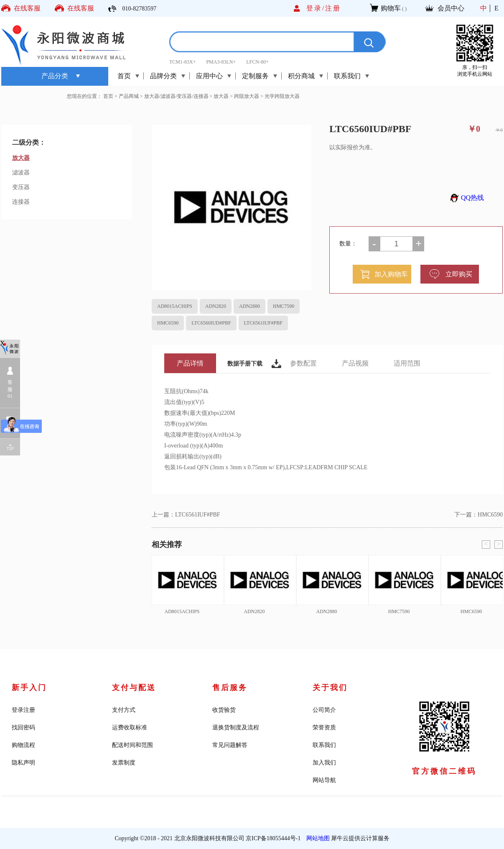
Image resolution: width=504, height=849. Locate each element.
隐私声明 (23, 763)
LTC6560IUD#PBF (211, 323)
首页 (124, 76)
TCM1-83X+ (182, 62)
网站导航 (324, 780)
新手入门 (29, 688)
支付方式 (124, 710)
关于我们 (330, 688)
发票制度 (124, 763)
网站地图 (317, 838)
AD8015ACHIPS (175, 306)
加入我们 (324, 763)
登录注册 (23, 710)
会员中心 (451, 8)
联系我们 (324, 745)
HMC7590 (284, 306)
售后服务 (230, 688)
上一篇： (186, 515)
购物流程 (23, 745)
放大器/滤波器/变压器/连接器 (176, 96)
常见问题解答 (230, 745)
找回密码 (23, 728)
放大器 (221, 96)
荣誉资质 (324, 728)
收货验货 (224, 710)
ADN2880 (249, 306)
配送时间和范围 (132, 745)
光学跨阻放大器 (282, 96)
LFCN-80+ (257, 62)
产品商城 (129, 96)
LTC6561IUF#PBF (263, 323)
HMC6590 (168, 323)
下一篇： (479, 515)
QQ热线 (466, 198)
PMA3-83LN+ (221, 62)
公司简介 (324, 710)
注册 (333, 8)
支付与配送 (134, 688)
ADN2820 (216, 306)
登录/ (316, 8)
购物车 (391, 8)
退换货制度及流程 (236, 728)
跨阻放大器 (247, 96)
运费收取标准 (130, 728)
